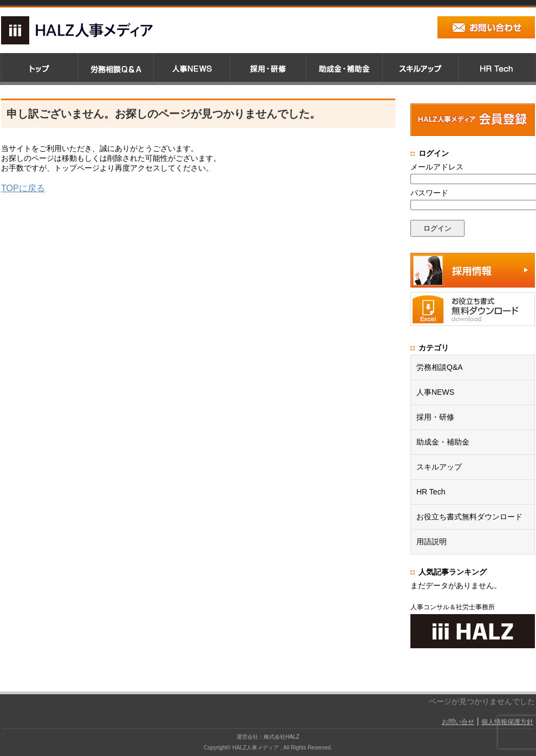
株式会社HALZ (282, 737)
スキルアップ (439, 467)
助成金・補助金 (443, 442)
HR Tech (431, 492)
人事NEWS (435, 392)
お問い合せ (458, 722)
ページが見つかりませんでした (482, 701)
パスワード (429, 193)
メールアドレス (437, 167)
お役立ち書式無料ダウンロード (469, 517)
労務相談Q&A (440, 367)
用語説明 (432, 542)
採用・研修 (435, 417)
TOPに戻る (23, 188)
